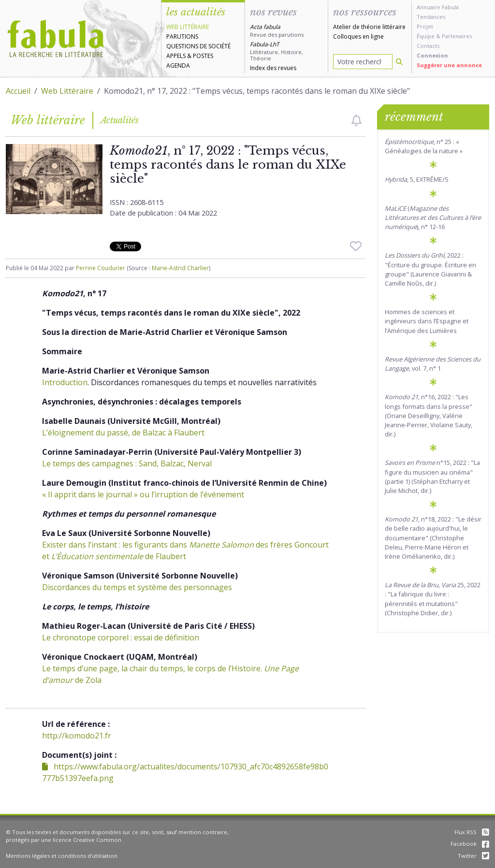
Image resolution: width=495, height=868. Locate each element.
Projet (425, 26)
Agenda (178, 65)
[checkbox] (357, 120)
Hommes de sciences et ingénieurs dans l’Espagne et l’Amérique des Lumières (427, 321)
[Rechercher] (399, 62)
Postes (203, 56)
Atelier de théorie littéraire (369, 27)
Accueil (18, 91)
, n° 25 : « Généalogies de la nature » (424, 146)
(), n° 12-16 (433, 217)
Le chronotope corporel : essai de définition (121, 637)
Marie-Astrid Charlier (180, 268)
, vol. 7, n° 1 (433, 364)
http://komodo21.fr (77, 736)
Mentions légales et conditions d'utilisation (62, 856)
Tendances (431, 17)
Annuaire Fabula (438, 7)
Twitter (473, 856)
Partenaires (457, 36)
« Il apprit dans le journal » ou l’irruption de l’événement (143, 494)
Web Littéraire (67, 91)
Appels (176, 56)
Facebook (470, 844)
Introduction (65, 382)
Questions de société (198, 46)
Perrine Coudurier (101, 268)
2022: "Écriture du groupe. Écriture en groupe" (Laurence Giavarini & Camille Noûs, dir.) (430, 269)
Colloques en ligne (358, 36)
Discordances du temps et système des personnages (137, 587)
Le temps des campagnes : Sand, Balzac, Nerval (127, 463)
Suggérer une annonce (449, 65)
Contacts (428, 46)
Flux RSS (472, 832)
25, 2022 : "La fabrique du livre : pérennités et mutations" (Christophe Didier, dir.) (433, 599)
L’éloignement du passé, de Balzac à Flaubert (123, 433)
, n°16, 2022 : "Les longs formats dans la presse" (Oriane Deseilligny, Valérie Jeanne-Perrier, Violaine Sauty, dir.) (429, 415)
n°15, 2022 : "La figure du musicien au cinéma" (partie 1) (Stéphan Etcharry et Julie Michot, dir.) (432, 477)
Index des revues (273, 68)
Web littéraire (188, 27)
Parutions (182, 36)
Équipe (426, 36)
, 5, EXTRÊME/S (417, 179)
